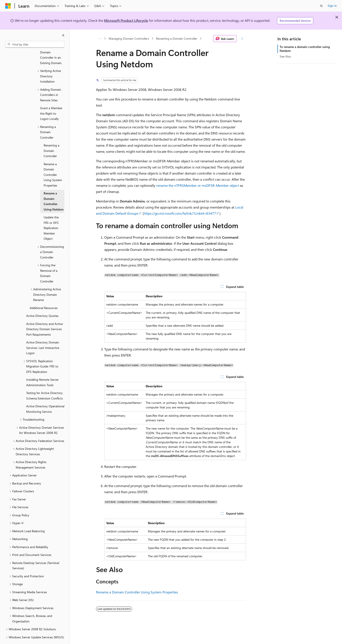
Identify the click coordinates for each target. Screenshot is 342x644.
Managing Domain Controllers (129, 38)
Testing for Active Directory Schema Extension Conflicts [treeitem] (44, 384)
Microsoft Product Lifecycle (126, 20)
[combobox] (35, 44)
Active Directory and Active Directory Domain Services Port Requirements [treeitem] (44, 317)
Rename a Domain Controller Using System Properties (137, 592)
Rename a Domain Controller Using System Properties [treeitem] (53, 163)
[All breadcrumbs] (100, 39)
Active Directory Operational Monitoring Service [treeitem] (45, 397)
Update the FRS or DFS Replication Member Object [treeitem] (51, 216)
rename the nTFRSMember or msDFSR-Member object (198, 185)
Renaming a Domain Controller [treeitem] (51, 139)
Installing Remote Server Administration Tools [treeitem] (42, 370)
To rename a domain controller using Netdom (305, 49)
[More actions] (242, 39)
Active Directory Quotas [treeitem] (42, 304)
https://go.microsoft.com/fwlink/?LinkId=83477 (180, 213)
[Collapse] (63, 35)
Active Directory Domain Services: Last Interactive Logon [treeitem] (43, 336)
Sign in (332, 6)
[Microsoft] (8, 6)
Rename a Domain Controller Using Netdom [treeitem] (54, 189)
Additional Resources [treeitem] (44, 296)
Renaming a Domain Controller (177, 38)
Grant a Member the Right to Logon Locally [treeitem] (51, 101)
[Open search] (321, 6)
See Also (285, 56)
